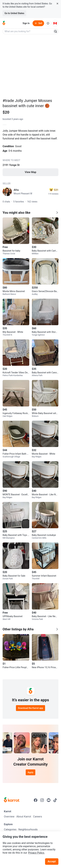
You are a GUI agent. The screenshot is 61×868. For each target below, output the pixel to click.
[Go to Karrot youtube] (49, 800)
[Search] (55, 31)
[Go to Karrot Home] (12, 800)
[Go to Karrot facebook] (36, 800)
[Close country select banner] (57, 4)
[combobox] (28, 31)
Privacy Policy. (36, 853)
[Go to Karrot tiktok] (55, 800)
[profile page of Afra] (7, 192)
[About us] (48, 23)
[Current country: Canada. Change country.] (55, 23)
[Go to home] (4, 23)
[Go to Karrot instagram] (42, 800)
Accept (52, 861)
